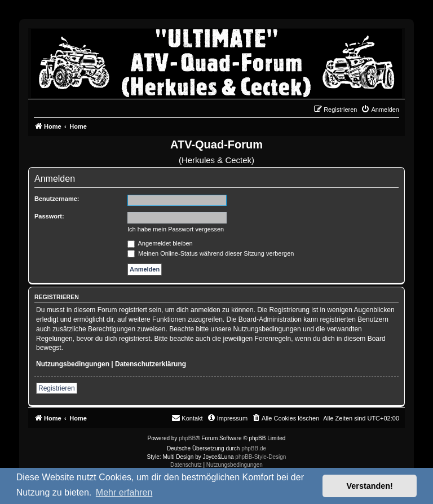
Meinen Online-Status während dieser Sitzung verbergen (211, 253)
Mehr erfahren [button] (124, 492)
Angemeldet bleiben (160, 243)
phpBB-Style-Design (260, 457)
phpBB (187, 438)
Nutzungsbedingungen (73, 364)
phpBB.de (254, 448)
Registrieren (57, 388)
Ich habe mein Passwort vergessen (176, 229)
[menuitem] (380, 109)
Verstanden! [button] (370, 486)
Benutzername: (57, 199)
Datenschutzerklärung (151, 364)
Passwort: (49, 216)
